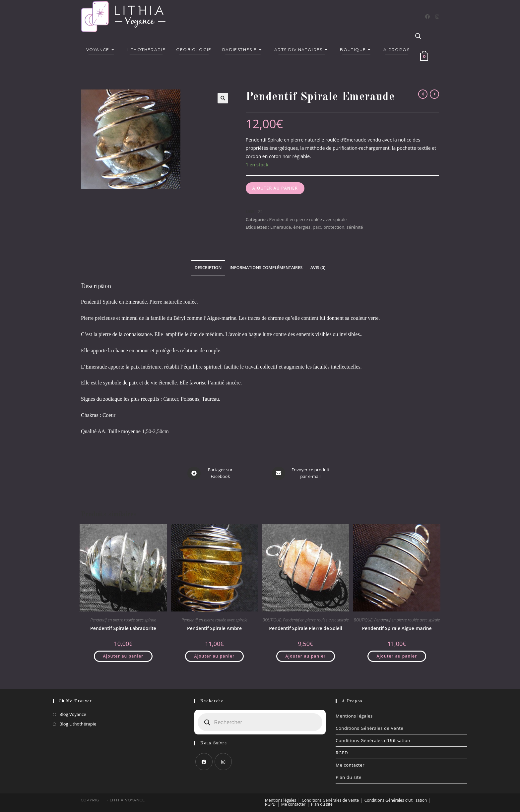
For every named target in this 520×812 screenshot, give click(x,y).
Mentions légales (354, 716)
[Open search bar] (418, 36)
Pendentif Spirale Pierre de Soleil (305, 628)
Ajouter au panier (275, 188)
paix (317, 227)
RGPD (342, 753)
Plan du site (349, 777)
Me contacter (350, 765)
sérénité (355, 227)
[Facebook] (427, 17)
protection (334, 227)
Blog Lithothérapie (78, 724)
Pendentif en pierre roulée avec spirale (308, 219)
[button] (223, 98)
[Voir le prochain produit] (434, 94)
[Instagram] (437, 17)
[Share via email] (301, 473)
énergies (302, 227)
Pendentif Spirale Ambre (214, 628)
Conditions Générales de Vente (369, 728)
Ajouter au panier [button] (123, 656)
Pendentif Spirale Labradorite (123, 628)
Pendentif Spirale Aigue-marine (397, 628)
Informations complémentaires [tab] (266, 268)
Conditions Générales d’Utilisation (373, 740)
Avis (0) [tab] (318, 268)
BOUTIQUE (272, 620)
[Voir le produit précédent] (423, 94)
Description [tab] (208, 268)
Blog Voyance (73, 714)
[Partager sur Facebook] (211, 473)
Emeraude (281, 227)
